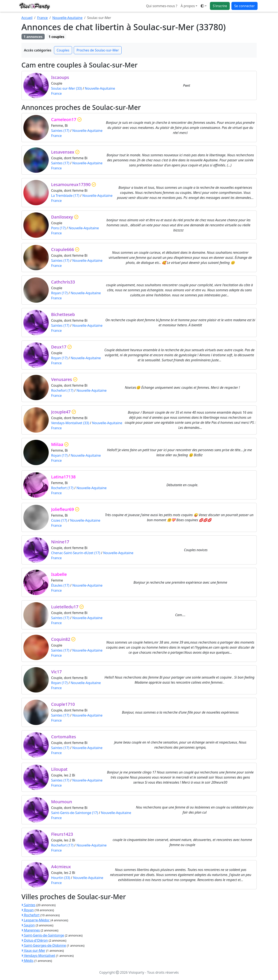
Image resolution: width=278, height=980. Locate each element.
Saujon (28, 925)
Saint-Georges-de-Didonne (44, 945)
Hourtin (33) (61, 878)
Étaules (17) (60, 585)
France (42, 18)
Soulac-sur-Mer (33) (67, 88)
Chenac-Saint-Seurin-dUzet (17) (76, 553)
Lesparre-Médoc (36, 920)
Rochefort (31, 915)
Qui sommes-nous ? (162, 6)
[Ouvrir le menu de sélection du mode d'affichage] (204, 6)
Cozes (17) (59, 520)
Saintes (28, 905)
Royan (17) (59, 293)
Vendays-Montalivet (38, 956)
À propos (188, 6)
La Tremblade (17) (65, 196)
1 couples (56, 37)
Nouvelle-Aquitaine (67, 18)
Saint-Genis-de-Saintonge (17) (75, 813)
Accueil (27, 18)
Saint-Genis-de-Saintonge (43, 935)
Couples (63, 50)
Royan (28, 910)
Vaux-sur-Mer (33, 950)
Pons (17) (58, 228)
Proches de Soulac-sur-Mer (98, 50)
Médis (28, 961)
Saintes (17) (60, 131)
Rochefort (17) (62, 390)
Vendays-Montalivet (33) (70, 423)
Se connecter (244, 6)
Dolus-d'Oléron (35, 940)
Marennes (31, 930)
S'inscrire (220, 6)
